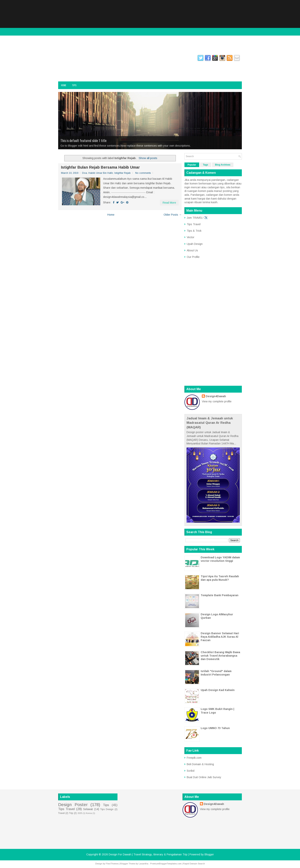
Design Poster (73, 805)
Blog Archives (223, 165)
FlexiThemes (112, 864)
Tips (74, 85)
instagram (79, 59)
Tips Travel (194, 224)
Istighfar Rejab (123, 173)
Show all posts (148, 158)
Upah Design (195, 244)
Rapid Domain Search (194, 864)
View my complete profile (217, 401)
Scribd (191, 771)
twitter (95, 59)
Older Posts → (173, 215)
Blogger (209, 854)
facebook (63, 59)
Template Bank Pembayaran (220, 595)
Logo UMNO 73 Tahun (215, 728)
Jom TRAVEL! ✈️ (197, 218)
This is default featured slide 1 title (84, 140)
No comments (143, 173)
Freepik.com (194, 758)
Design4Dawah (216, 396)
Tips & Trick (194, 231)
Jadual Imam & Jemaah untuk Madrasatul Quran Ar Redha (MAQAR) (210, 423)
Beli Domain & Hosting (200, 764)
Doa (85, 173)
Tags (206, 165)
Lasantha (143, 864)
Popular (192, 165)
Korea (89, 813)
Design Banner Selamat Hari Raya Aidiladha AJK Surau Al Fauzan (220, 637)
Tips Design (107, 809)
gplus (108, 59)
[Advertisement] (150, 27)
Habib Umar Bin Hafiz (101, 173)
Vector (191, 237)
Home (64, 85)
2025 (80, 813)
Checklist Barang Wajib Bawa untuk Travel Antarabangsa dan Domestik (220, 656)
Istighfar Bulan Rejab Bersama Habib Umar (100, 167)
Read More (169, 203)
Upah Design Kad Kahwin (218, 690)
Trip (71, 813)
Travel (61, 813)
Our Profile (193, 257)
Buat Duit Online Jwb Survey (204, 777)
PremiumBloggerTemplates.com (166, 864)
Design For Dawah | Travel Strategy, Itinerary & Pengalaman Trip (98, 70)
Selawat (88, 809)
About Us (192, 250)
